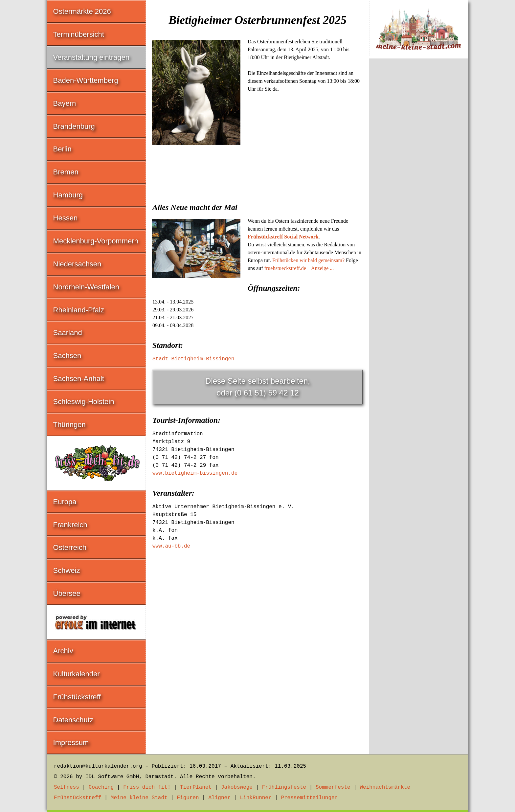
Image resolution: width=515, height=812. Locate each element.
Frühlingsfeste (284, 787)
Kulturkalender (77, 674)
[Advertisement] (257, 196)
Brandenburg (74, 126)
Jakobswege (237, 787)
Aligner (220, 798)
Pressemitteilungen (309, 798)
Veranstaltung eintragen (91, 57)
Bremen (66, 172)
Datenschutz (73, 720)
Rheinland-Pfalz (79, 310)
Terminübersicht (79, 34)
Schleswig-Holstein (84, 402)
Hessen (66, 218)
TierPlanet (196, 787)
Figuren (188, 798)
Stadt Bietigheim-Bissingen (193, 359)
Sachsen (67, 356)
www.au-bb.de (171, 546)
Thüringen (69, 425)
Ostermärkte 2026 (82, 11)
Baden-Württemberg (86, 80)
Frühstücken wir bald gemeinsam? (308, 260)
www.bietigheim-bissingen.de (195, 473)
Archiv (63, 651)
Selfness (67, 787)
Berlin (62, 149)
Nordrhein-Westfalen (86, 287)
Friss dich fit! (147, 787)
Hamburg (68, 195)
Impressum (71, 743)
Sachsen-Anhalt (79, 379)
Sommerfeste (333, 787)
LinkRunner (256, 798)
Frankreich (70, 525)
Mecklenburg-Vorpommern (96, 241)
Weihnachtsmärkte (385, 787)
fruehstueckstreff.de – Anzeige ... (299, 268)
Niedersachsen (77, 264)
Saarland (68, 333)
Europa (65, 502)
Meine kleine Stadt (139, 798)
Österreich (70, 547)
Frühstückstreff (77, 697)
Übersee (67, 593)
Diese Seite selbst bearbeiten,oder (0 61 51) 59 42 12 (258, 387)
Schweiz (67, 570)
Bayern (65, 103)
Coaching (101, 787)
